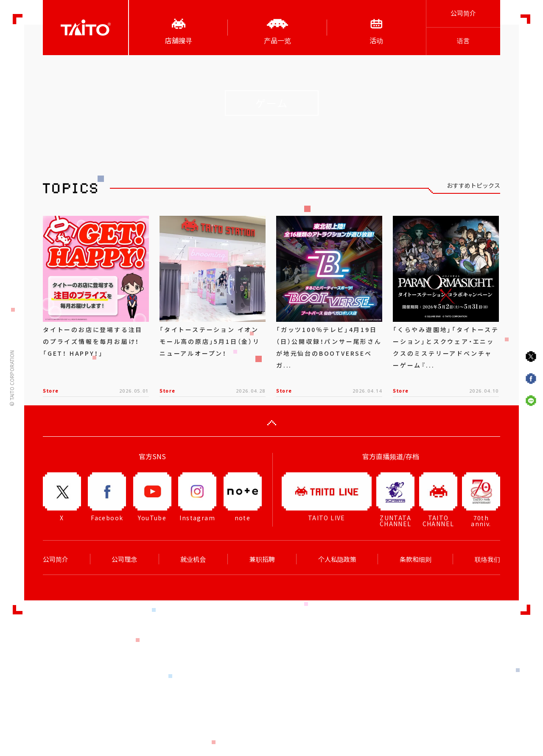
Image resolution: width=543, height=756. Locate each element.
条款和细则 (416, 559)
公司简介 (463, 13)
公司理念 (124, 559)
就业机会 (193, 559)
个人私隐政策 (337, 559)
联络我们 (487, 559)
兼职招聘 (262, 559)
